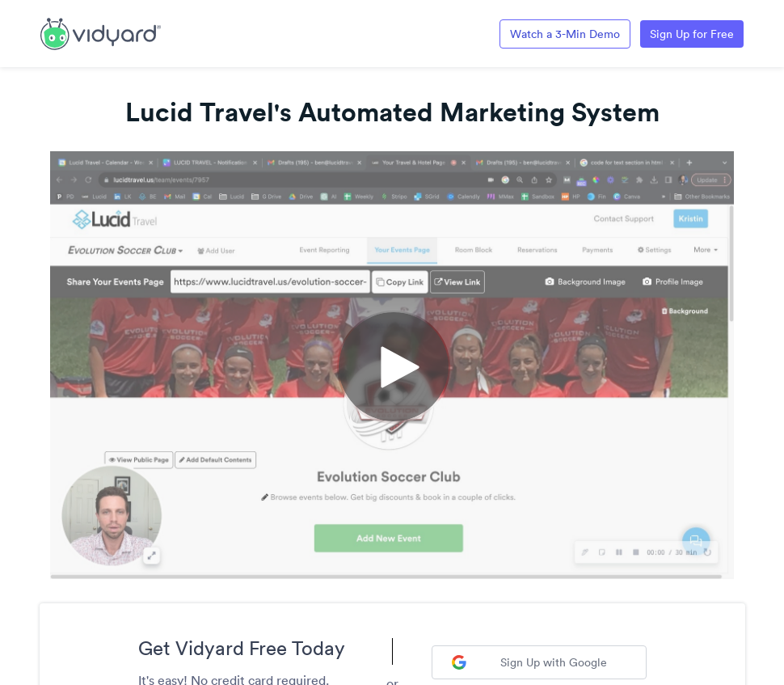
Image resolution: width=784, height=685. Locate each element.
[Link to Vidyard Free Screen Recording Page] (101, 32)
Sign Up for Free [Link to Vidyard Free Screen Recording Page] (692, 34)
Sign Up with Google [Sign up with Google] (529, 662)
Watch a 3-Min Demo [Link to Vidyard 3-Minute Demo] (565, 34)
